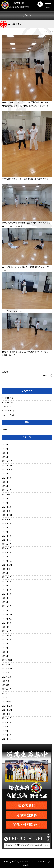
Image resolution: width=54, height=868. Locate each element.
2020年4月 (7, 739)
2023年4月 (7, 594)
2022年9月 (7, 623)
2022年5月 (7, 639)
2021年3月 (7, 693)
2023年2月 (7, 602)
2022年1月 (7, 656)
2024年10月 (7, 519)
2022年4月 (7, 643)
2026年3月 (7, 449)
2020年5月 (7, 735)
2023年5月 (7, 590)
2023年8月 (7, 577)
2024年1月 (7, 556)
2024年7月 (7, 532)
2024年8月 (7, 527)
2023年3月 (7, 598)
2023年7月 (7, 581)
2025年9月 (7, 473)
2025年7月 (7, 482)
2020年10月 (7, 714)
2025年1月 (7, 507)
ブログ (5, 430)
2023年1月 (7, 606)
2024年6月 (7, 536)
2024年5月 (7, 540)
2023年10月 (7, 569)
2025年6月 (7, 486)
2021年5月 (7, 685)
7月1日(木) (47, 375)
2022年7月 (7, 631)
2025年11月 (7, 465)
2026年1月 (7, 457)
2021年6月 (7, 681)
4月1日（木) (7, 406)
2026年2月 (7, 453)
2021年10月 (7, 668)
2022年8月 (7, 627)
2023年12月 (7, 561)
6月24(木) (6, 372)
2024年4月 (7, 544)
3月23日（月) (8, 415)
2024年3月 (7, 548)
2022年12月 (7, 610)
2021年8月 (7, 672)
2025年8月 (7, 478)
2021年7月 (7, 677)
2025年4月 (7, 494)
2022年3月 (7, 648)
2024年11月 (7, 515)
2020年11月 (7, 710)
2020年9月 (7, 718)
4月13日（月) (8, 402)
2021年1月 (6, 702)
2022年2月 (7, 652)
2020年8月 (7, 722)
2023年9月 (7, 573)
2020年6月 (7, 731)
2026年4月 (7, 445)
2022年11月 (7, 615)
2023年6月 (7, 586)
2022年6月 (7, 635)
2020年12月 (7, 706)
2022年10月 (7, 619)
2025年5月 (7, 490)
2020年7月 (7, 726)
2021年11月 (7, 664)
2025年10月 (7, 469)
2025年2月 (7, 503)
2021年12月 (7, 660)
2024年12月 (7, 511)
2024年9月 (7, 523)
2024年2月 (7, 552)
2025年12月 (7, 461)
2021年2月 (7, 697)
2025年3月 (7, 498)
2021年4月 (7, 689)
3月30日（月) (8, 410)
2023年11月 (7, 565)
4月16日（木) (8, 398)
